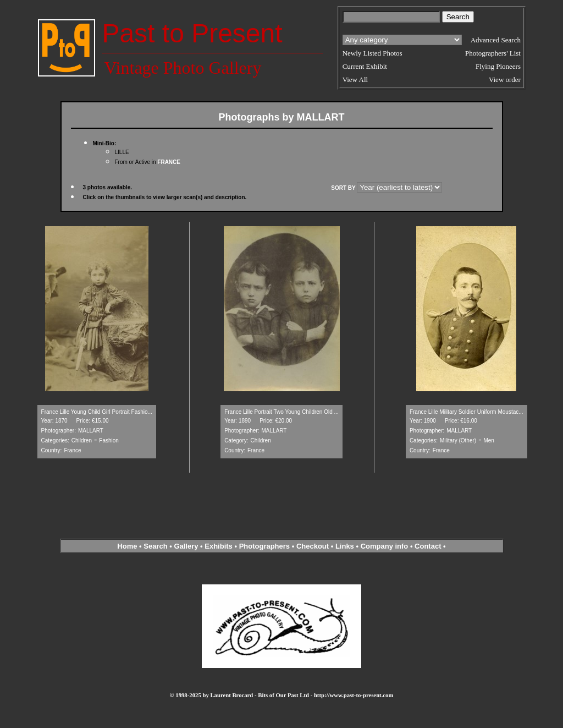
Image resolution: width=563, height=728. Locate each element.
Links (345, 546)
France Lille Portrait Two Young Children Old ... (281, 412)
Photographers (264, 546)
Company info (385, 546)
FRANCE (169, 162)
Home (127, 546)
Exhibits (219, 546)
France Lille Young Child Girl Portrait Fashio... (97, 412)
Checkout (313, 546)
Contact (428, 546)
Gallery (186, 546)
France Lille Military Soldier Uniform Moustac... (467, 412)
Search (155, 546)
